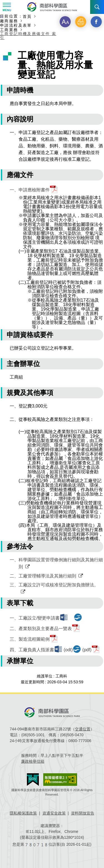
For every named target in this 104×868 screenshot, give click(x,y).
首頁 (27, 16)
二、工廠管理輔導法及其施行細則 (43, 576)
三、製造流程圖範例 (30, 639)
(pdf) (87, 650)
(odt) (68, 650)
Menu (7, 7)
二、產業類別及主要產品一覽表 (41, 629)
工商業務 (9, 30)
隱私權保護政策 (23, 813)
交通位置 (83, 729)
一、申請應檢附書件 (30, 190)
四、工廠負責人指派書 (32, 650)
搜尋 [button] (97, 7)
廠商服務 (9, 21)
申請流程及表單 (16, 25)
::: (1, 16)
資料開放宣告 (83, 813)
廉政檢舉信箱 (33, 761)
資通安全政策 (54, 813)
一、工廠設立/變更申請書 (35, 618)
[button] (65, 22)
